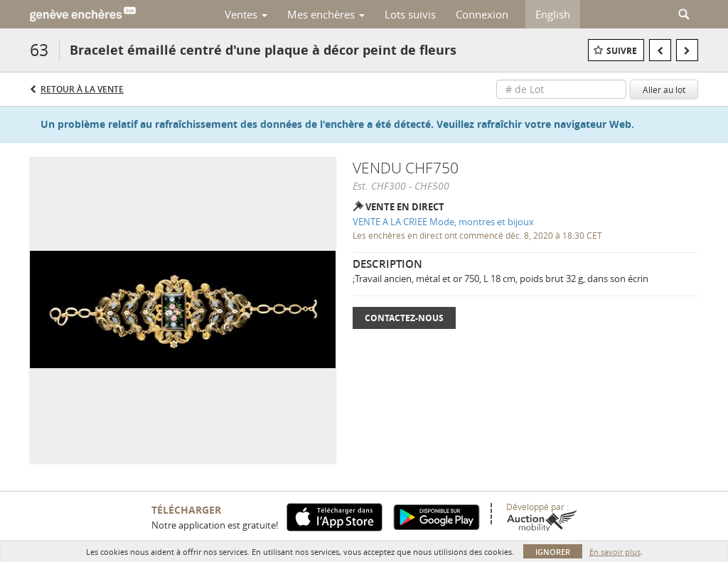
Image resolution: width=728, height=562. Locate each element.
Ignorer (553, 552)
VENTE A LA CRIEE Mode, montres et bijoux (443, 222)
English (553, 14)
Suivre (622, 51)
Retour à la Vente (82, 89)
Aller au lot (664, 90)
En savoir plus (615, 552)
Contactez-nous (404, 318)
